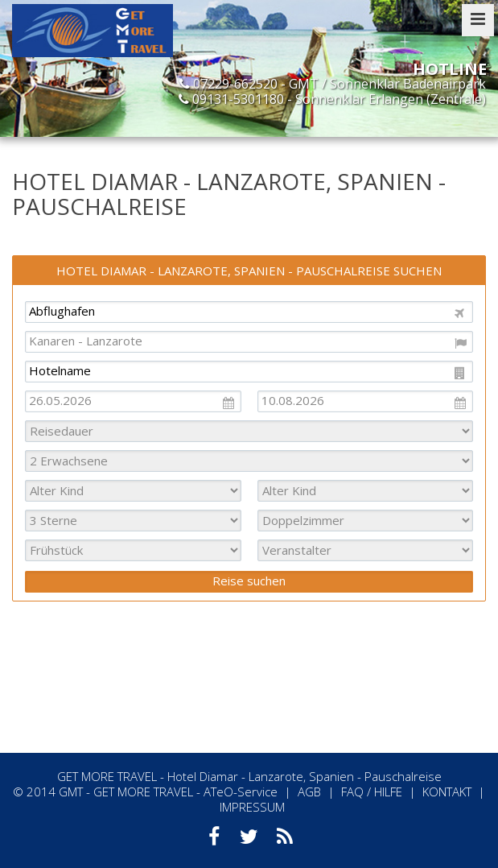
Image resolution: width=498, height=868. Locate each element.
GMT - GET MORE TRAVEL (126, 792)
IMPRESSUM (252, 807)
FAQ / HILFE (372, 792)
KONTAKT (447, 792)
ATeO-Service (241, 792)
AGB (309, 792)
